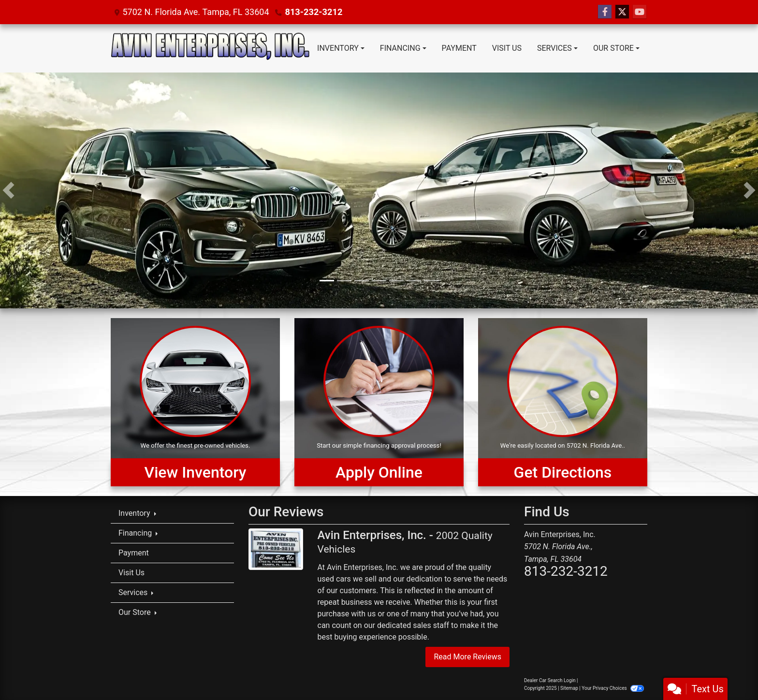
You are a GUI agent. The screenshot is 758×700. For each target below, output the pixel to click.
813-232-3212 (313, 12)
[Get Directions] (563, 402)
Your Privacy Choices (613, 688)
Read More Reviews (467, 657)
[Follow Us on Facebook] (605, 12)
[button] (8, 190)
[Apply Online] (379, 402)
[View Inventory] (195, 402)
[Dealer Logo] (210, 48)
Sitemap (569, 688)
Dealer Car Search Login (550, 680)
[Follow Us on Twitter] (622, 12)
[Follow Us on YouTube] (640, 12)
